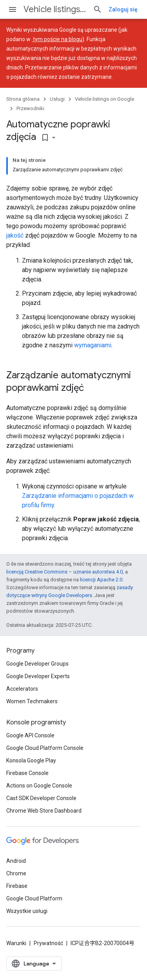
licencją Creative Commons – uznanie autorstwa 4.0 (64, 572)
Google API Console (30, 735)
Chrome (16, 873)
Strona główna (23, 99)
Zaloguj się (123, 9)
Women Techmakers (32, 701)
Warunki (16, 943)
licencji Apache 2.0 (101, 580)
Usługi (57, 99)
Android (16, 861)
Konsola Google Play (31, 760)
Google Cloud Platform (34, 898)
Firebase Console (27, 773)
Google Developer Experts (38, 676)
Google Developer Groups (37, 664)
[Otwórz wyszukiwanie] (98, 9)
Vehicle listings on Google (55, 9)
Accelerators (22, 689)
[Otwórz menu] (13, 9)
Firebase (17, 886)
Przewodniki (30, 108)
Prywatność (48, 943)
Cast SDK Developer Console (41, 798)
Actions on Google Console (39, 786)
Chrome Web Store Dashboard (44, 811)
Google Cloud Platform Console (45, 748)
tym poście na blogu (57, 39)
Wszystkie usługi (27, 911)
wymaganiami (93, 345)
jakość (15, 235)
